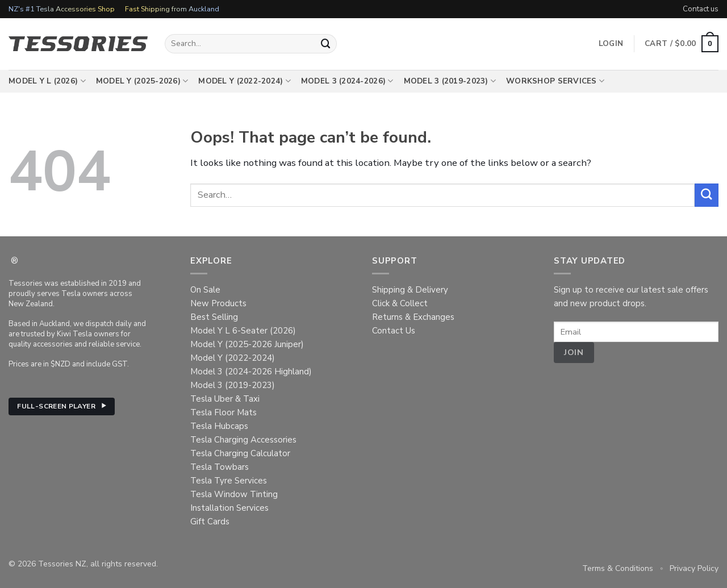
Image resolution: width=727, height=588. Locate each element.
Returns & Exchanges (413, 317)
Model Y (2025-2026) (142, 81)
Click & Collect (400, 303)
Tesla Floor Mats (223, 412)
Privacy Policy (694, 568)
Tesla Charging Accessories (243, 440)
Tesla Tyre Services (229, 481)
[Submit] (326, 43)
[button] (682, 44)
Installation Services (229, 508)
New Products (218, 303)
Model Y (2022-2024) (245, 81)
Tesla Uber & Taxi (225, 399)
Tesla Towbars (220, 467)
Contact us (701, 9)
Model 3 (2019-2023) (450, 81)
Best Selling (214, 317)
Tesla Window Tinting (234, 494)
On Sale (205, 290)
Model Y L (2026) (47, 81)
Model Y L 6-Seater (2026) (243, 331)
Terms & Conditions (618, 568)
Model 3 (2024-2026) (347, 81)
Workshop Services (555, 81)
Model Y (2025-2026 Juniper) (247, 344)
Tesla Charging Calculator (240, 453)
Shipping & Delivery (410, 290)
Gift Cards (210, 522)
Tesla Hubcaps (219, 426)
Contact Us (394, 331)
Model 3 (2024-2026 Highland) (251, 372)
